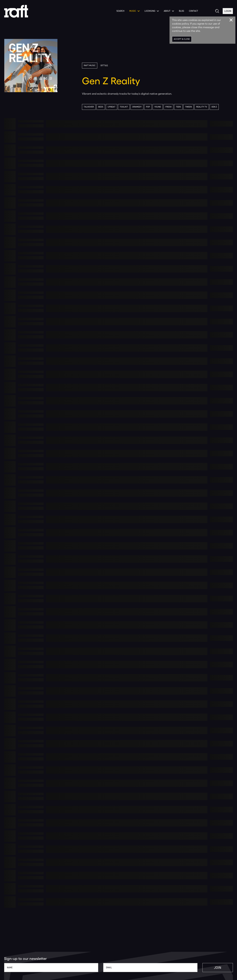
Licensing (152, 11)
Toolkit (124, 107)
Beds (101, 107)
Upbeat (112, 107)
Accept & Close (182, 39)
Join (218, 968)
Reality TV (202, 107)
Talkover (89, 107)
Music (134, 11)
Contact (193, 11)
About (169, 11)
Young (158, 107)
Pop (148, 107)
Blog (181, 11)
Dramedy (137, 107)
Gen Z (214, 107)
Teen (178, 107)
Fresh (168, 107)
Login (228, 11)
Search (120, 11)
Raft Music (90, 66)
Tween (188, 107)
